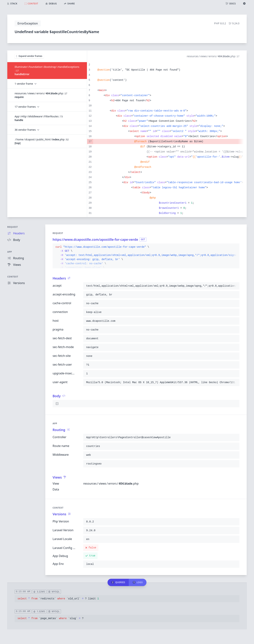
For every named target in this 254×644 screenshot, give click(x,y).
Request (13, 227)
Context (13, 277)
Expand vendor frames (29, 56)
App (10, 252)
